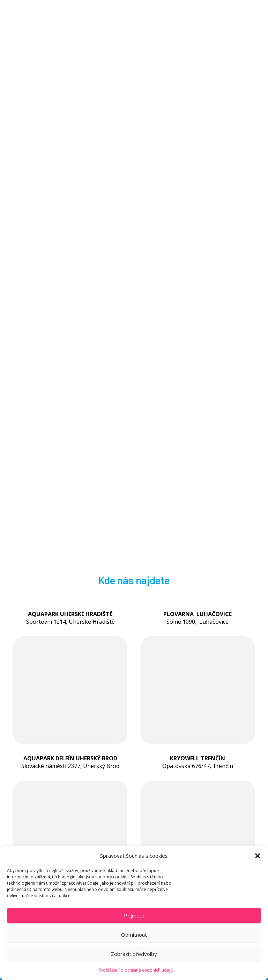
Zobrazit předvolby (134, 954)
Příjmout (134, 915)
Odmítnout (134, 935)
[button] (258, 856)
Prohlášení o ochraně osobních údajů (136, 970)
